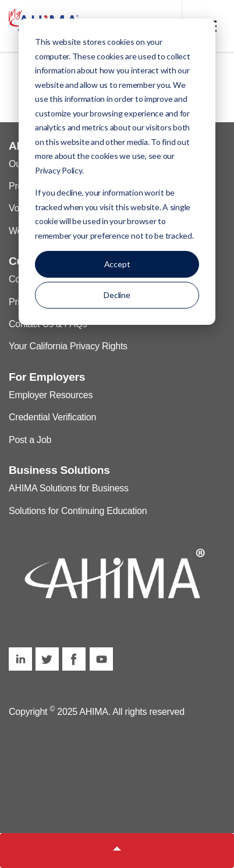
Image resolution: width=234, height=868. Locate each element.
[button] (117, 851)
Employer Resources (51, 395)
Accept (117, 264)
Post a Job (30, 440)
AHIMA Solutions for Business (69, 488)
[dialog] (117, 172)
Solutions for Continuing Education (78, 511)
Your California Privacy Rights (68, 346)
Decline (117, 295)
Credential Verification (52, 417)
